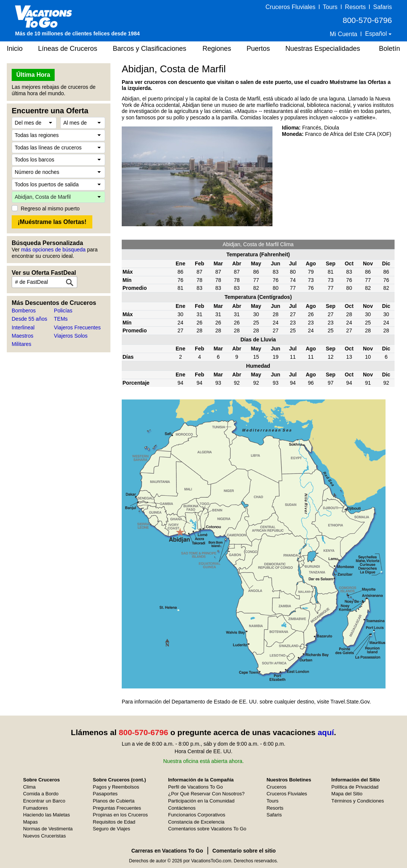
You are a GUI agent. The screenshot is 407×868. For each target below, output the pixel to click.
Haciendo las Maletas (46, 815)
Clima (29, 787)
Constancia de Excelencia (196, 822)
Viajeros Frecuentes (77, 327)
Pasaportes (105, 794)
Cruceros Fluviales (291, 7)
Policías (63, 311)
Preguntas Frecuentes (117, 808)
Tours (330, 7)
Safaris (383, 7)
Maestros (23, 336)
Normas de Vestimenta (48, 829)
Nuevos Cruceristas (44, 836)
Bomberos (24, 311)
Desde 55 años (29, 319)
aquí (326, 732)
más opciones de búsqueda (53, 250)
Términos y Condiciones (357, 801)
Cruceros (276, 787)
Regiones (217, 49)
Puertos (258, 49)
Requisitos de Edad (114, 822)
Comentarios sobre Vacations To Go (207, 829)
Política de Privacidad (355, 787)
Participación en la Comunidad (201, 801)
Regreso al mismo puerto (50, 209)
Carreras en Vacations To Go (167, 851)
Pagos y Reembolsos (116, 787)
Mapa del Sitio (347, 794)
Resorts (355, 7)
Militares (21, 344)
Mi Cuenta (344, 34)
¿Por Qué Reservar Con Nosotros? (206, 794)
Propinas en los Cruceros (120, 815)
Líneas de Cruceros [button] (68, 49)
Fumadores (35, 808)
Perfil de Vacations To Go (196, 787)
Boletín (389, 49)
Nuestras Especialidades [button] (323, 49)
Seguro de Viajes (111, 829)
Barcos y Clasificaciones (149, 49)
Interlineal (23, 327)
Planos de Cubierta (114, 801)
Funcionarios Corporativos (197, 815)
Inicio (15, 49)
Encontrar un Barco (44, 801)
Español (377, 34)
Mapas (30, 822)
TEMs (61, 319)
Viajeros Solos (71, 336)
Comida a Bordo (41, 794)
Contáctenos (182, 808)
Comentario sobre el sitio (244, 851)
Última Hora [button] (33, 75)
